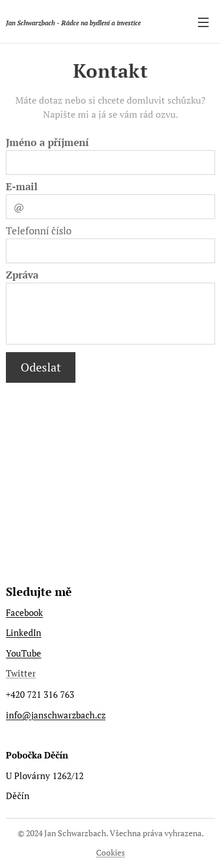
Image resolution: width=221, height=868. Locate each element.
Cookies (111, 852)
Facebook (24, 612)
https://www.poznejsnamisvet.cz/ (72, 557)
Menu (203, 22)
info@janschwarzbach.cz (56, 714)
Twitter (21, 673)
